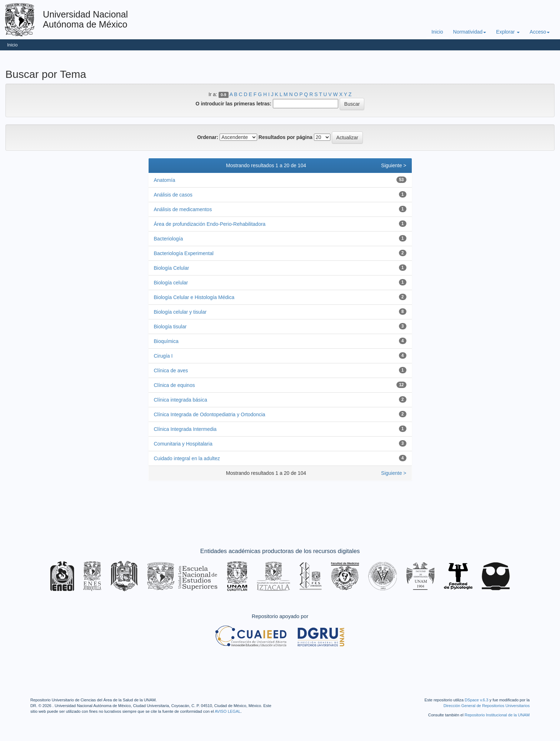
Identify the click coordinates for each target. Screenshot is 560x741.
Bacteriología (169, 239)
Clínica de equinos (174, 385)
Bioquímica (166, 341)
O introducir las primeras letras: (234, 104)
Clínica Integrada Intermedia (185, 429)
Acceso (540, 32)
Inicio (437, 32)
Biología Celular (172, 268)
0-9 (223, 95)
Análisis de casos (173, 195)
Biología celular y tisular (180, 312)
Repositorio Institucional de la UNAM (497, 715)
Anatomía (165, 180)
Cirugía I (163, 356)
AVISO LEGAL (228, 711)
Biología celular (171, 283)
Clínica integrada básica (181, 400)
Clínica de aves (171, 370)
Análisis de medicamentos (183, 209)
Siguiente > (394, 165)
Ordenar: (208, 137)
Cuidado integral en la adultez (187, 458)
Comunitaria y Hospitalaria (183, 444)
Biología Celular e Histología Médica (194, 297)
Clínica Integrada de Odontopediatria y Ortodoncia (210, 414)
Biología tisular (170, 327)
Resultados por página (286, 137)
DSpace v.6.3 (476, 700)
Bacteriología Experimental (184, 253)
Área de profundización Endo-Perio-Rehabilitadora (210, 224)
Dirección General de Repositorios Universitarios (487, 706)
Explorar (508, 32)
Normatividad (470, 32)
